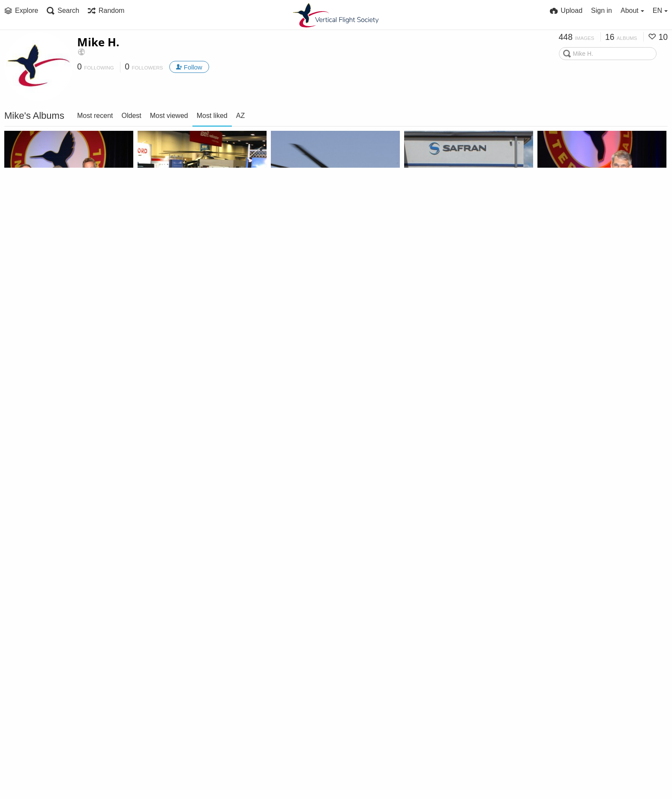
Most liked (212, 116)
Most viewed (169, 116)
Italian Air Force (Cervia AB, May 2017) (57, 606)
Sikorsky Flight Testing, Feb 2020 (57, 772)
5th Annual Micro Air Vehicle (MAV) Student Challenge (57, 440)
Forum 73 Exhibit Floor (179, 274)
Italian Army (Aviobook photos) (323, 274)
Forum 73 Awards (37, 274)
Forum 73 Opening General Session (590, 274)
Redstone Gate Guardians (317, 606)
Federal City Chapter (308, 440)
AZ (240, 116)
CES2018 (156, 606)
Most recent (95, 116)
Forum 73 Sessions (172, 440)
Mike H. (98, 42)
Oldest (132, 116)
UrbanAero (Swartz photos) (586, 440)
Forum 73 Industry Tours (449, 274)
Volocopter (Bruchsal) (444, 606)
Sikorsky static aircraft (578, 606)
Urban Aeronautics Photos (452, 440)
